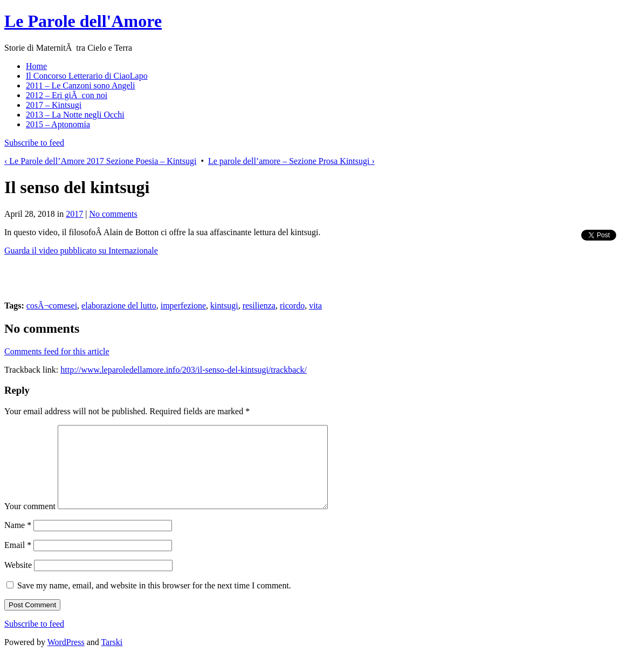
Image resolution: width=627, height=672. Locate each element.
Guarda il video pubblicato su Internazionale (81, 251)
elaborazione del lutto (119, 306)
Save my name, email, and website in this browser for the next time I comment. (154, 602)
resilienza (259, 306)
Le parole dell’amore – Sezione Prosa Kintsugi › (291, 161)
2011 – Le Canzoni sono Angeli (81, 85)
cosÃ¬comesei (52, 306)
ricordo (292, 306)
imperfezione (183, 306)
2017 (74, 214)
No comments (113, 214)
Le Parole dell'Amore (83, 21)
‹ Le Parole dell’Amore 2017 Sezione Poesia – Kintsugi (100, 161)
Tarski (112, 658)
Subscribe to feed (34, 143)
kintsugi (224, 306)
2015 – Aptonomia (58, 124)
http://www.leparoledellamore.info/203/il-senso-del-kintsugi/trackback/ (184, 370)
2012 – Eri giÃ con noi (67, 95)
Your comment (30, 522)
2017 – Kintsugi (54, 105)
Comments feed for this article (57, 351)
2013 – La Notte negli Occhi (75, 115)
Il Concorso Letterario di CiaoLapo (87, 76)
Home (36, 66)
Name (18, 541)
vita (315, 306)
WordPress (66, 658)
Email (18, 561)
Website (18, 581)
